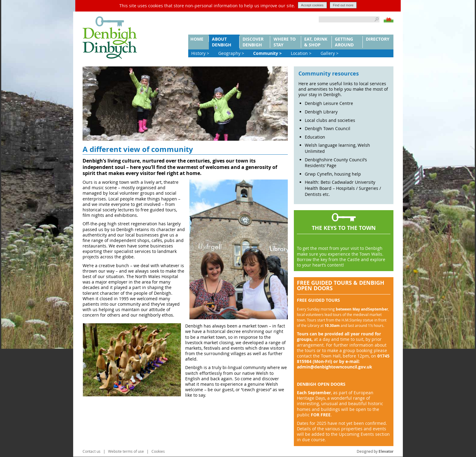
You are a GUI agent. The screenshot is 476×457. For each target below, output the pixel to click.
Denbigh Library (321, 112)
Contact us (92, 451)
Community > (267, 53)
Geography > (231, 53)
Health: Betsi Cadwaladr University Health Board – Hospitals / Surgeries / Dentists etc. (343, 188)
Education (315, 137)
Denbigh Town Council (328, 128)
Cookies (158, 451)
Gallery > (330, 53)
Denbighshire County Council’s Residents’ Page (336, 163)
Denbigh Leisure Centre (329, 103)
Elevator (386, 451)
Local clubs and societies (330, 120)
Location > (301, 53)
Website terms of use (126, 451)
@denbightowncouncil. (334, 367)
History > (200, 53)
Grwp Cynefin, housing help (333, 174)
